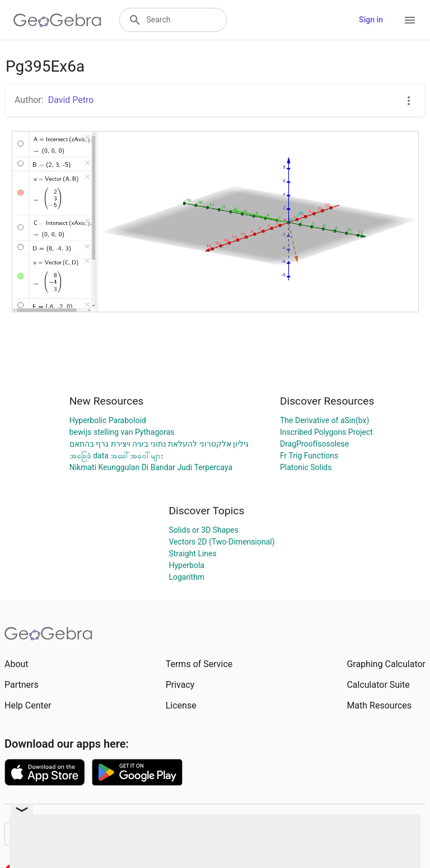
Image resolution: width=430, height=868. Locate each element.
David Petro (71, 100)
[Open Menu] (410, 20)
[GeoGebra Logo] (57, 20)
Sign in (371, 20)
